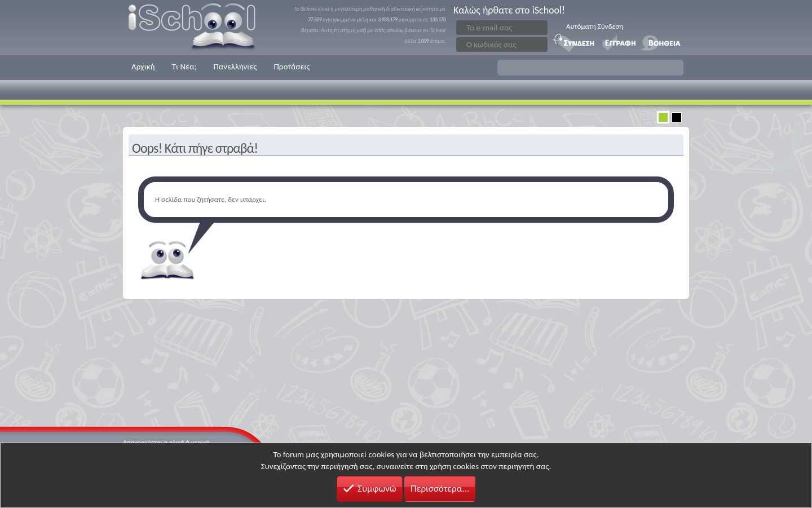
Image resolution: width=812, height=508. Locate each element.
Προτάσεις (292, 67)
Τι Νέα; (184, 67)
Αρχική (143, 67)
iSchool (199, 27)
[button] (590, 68)
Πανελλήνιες (235, 67)
